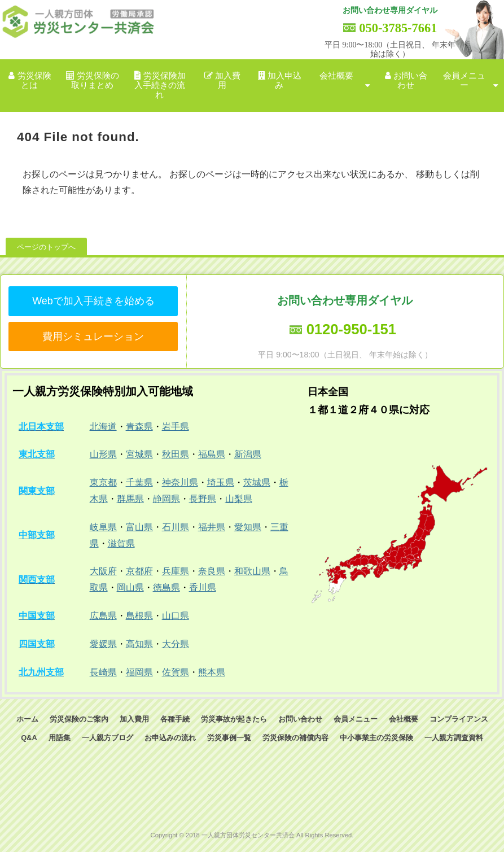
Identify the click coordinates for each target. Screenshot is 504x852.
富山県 (139, 527)
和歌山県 (252, 571)
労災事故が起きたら (234, 719)
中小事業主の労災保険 (376, 738)
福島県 (212, 454)
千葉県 (139, 482)
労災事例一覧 (229, 738)
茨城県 (257, 482)
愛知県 (248, 527)
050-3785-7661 (398, 28)
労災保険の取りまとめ (95, 80)
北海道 (103, 427)
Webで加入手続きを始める (93, 301)
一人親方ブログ (108, 738)
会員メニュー (464, 80)
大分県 (176, 644)
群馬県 (130, 499)
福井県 (212, 527)
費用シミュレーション (93, 337)
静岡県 (166, 499)
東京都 (103, 482)
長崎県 (103, 672)
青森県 (139, 427)
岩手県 (176, 427)
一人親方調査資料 (454, 738)
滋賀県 (121, 543)
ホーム (27, 719)
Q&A (29, 738)
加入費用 (228, 80)
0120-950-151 (351, 329)
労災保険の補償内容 (295, 738)
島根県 (139, 616)
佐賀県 (176, 672)
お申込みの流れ (170, 738)
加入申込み (284, 80)
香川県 (203, 587)
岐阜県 (103, 527)
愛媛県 (103, 644)
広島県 (103, 616)
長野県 (203, 499)
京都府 (139, 571)
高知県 (139, 644)
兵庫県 (176, 571)
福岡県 (139, 672)
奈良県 (212, 571)
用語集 (60, 738)
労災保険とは (34, 80)
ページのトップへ (46, 247)
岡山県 (130, 587)
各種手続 (175, 719)
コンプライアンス (459, 719)
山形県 (103, 454)
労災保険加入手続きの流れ (160, 86)
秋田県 (176, 454)
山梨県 (239, 499)
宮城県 (139, 454)
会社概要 (336, 76)
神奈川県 (180, 482)
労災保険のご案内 (79, 719)
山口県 (176, 616)
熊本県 (212, 672)
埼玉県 (221, 482)
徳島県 (166, 587)
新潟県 (248, 454)
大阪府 (103, 571)
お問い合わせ (410, 80)
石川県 (176, 527)
